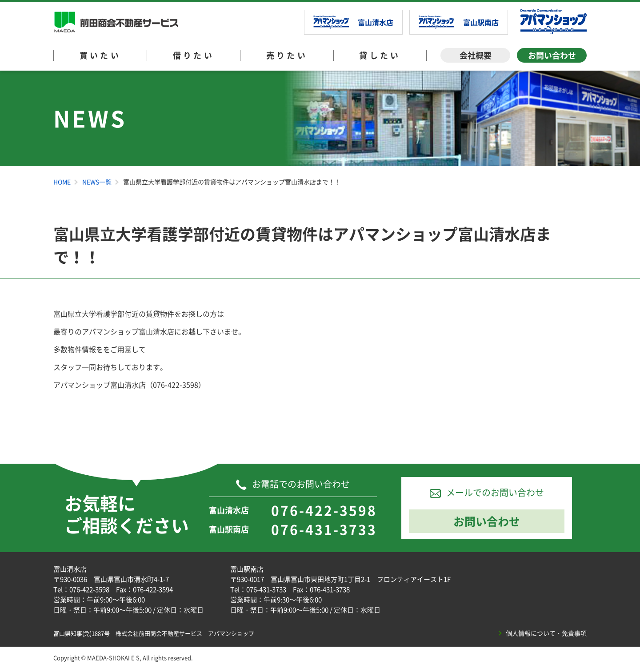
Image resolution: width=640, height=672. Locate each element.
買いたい (100, 55)
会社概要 (476, 55)
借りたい (194, 55)
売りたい (287, 55)
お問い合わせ (552, 55)
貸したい (380, 55)
